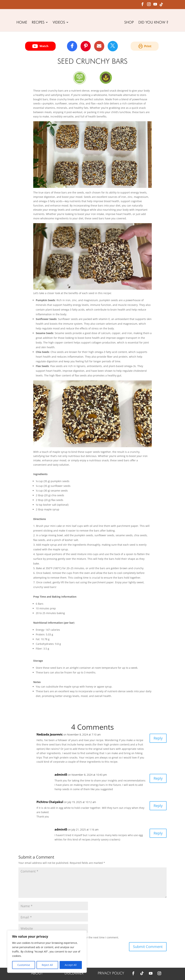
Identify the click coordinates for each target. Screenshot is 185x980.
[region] (47, 952)
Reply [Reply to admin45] (158, 778)
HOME (22, 23)
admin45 (61, 775)
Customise (24, 965)
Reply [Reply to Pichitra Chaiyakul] (158, 806)
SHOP (129, 23)
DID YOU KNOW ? (153, 23)
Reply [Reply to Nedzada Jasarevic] (158, 738)
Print (145, 46)
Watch (40, 46)
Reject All (47, 965)
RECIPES (38, 23)
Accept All (71, 965)
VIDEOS (59, 23)
